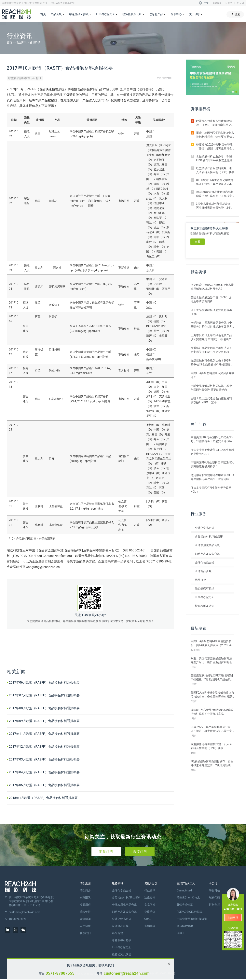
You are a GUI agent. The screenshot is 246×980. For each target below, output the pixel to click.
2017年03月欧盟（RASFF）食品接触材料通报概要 (44, 759)
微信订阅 (140, 851)
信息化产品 (157, 14)
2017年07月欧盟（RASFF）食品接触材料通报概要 (44, 695)
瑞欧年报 (85, 912)
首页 (43, 14)
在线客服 (233, 918)
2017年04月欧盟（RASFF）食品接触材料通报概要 (44, 772)
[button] (233, 92)
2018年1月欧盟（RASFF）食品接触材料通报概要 (43, 798)
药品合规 (200, 580)
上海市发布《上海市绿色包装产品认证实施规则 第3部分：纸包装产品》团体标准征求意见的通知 (211, 337)
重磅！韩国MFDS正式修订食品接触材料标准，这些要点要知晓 (215, 135)
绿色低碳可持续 (80, 14)
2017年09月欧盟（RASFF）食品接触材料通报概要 (44, 721)
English (217, 3)
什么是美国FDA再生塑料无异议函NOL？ (211, 490)
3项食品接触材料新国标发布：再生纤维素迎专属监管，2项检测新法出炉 (215, 206)
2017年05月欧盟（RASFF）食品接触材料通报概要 (44, 785)
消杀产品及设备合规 (207, 554)
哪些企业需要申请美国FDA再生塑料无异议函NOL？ (212, 452)
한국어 (240, 3)
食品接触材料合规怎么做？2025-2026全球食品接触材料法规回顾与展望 (212, 363)
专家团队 (85, 898)
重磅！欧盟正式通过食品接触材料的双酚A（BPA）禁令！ (211, 400)
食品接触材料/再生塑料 (209, 536)
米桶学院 (150, 926)
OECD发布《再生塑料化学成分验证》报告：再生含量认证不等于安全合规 (215, 182)
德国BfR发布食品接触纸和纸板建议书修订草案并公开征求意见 (215, 194)
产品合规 (58, 14)
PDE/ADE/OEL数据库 (190, 912)
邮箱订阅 (106, 851)
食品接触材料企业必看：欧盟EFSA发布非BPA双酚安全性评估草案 (214, 159)
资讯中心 (177, 14)
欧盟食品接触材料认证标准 (25, 78)
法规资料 (150, 898)
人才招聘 (85, 926)
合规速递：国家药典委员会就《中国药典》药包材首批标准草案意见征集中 (211, 325)
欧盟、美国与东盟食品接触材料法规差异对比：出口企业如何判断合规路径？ (211, 660)
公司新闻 (85, 919)
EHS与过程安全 (107, 14)
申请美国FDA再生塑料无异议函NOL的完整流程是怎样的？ (212, 464)
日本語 (229, 3)
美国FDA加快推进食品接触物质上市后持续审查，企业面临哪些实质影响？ (212, 695)
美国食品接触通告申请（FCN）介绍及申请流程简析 (211, 299)
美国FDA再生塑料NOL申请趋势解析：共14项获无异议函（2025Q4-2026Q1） (211, 643)
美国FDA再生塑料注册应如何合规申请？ (212, 375)
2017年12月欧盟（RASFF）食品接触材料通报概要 (44, 747)
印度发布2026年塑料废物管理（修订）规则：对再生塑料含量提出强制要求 (214, 147)
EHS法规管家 (185, 905)
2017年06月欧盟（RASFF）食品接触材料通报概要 (44, 682)
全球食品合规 (203, 571)
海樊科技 (214, 890)
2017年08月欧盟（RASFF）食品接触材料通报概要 (44, 708)
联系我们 (85, 933)
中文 (206, 3)
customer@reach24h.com (127, 973)
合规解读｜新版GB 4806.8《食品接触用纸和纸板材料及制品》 (212, 287)
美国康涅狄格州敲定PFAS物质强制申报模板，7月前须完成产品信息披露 (212, 678)
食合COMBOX (185, 926)
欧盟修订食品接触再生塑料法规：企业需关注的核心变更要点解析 (211, 350)
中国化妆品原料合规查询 (192, 919)
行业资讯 (21, 42)
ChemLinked (184, 890)
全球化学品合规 (205, 528)
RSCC (180, 933)
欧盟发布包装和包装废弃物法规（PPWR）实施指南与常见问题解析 (215, 123)
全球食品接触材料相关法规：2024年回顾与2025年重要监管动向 (212, 388)
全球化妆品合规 (205, 562)
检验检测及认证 (133, 14)
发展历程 (85, 905)
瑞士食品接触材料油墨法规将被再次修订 (211, 312)
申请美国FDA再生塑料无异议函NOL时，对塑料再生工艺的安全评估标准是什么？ (212, 439)
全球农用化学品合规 (207, 545)
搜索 (235, 14)
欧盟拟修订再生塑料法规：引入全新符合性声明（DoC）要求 (215, 170)
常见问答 (150, 905)
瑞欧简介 (85, 890)
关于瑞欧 (196, 14)
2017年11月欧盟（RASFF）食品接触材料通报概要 (44, 734)
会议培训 (150, 912)
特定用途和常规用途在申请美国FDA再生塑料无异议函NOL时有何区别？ (212, 477)
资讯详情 (35, 42)
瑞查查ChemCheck (188, 898)
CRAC (148, 919)
